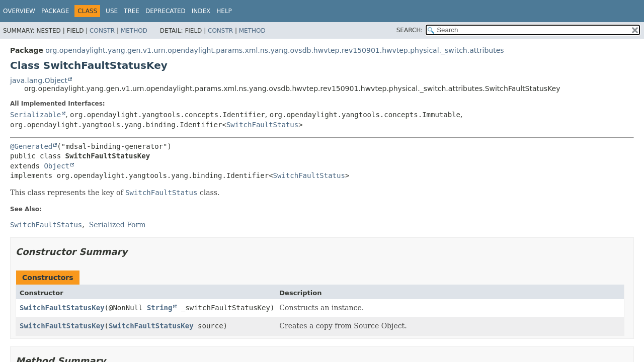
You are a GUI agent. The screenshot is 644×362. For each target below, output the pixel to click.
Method (134, 31)
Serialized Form (117, 225)
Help (224, 11)
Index (201, 11)
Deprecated (166, 11)
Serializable (35, 115)
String (160, 308)
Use (112, 11)
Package (55, 11)
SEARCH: (410, 30)
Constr (102, 31)
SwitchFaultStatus (262, 125)
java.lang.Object (39, 80)
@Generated (31, 146)
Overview (19, 11)
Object (57, 166)
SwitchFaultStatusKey (62, 308)
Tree (132, 11)
